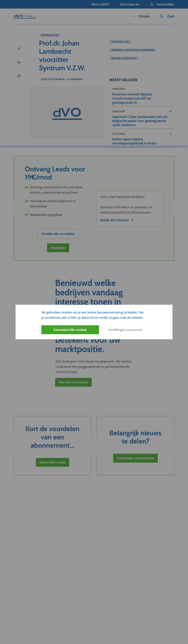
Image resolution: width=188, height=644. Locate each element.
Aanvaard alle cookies (70, 330)
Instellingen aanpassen (125, 330)
